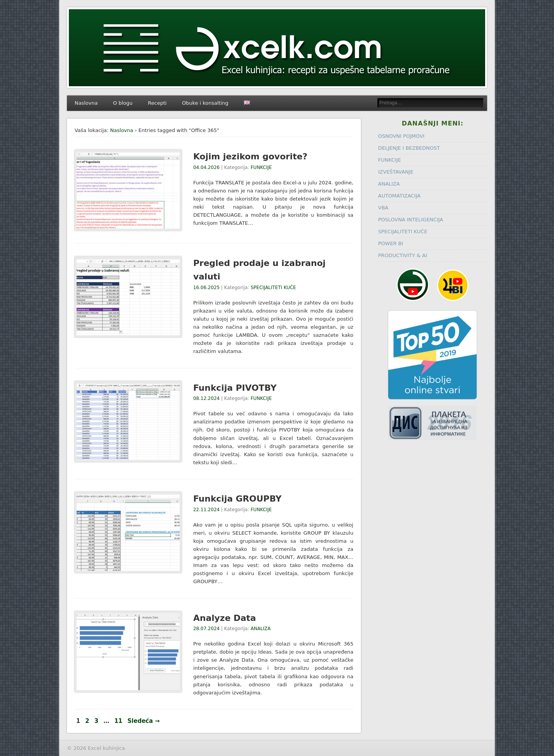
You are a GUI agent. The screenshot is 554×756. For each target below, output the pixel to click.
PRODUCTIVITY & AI (403, 255)
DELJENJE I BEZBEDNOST (409, 148)
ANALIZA (260, 629)
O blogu (123, 103)
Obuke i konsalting (205, 103)
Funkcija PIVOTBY (235, 388)
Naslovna (86, 103)
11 (118, 721)
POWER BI (391, 243)
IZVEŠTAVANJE (396, 172)
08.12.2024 (206, 398)
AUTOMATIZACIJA (399, 196)
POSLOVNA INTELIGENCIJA (411, 220)
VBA (383, 208)
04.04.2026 (206, 167)
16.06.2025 (206, 288)
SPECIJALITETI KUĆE (273, 288)
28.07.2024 (206, 629)
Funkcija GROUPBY (237, 499)
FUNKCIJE (261, 167)
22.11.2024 (206, 510)
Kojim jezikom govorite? (250, 156)
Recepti (158, 103)
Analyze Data (224, 618)
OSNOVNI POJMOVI (401, 136)
